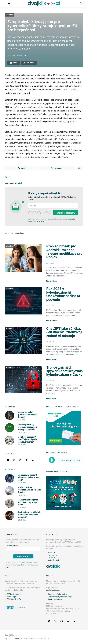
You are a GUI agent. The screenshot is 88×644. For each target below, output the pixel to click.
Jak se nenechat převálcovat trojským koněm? (28, 414)
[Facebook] (8, 460)
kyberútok (19, 183)
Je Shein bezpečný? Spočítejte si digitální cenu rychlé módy (28, 439)
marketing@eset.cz (53, 590)
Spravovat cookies (55, 599)
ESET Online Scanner (15, 594)
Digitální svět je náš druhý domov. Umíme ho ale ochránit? (30, 515)
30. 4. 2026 (22, 432)
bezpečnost (9, 183)
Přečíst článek (51, 281)
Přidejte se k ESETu (14, 599)
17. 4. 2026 (22, 483)
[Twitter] (14, 460)
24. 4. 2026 (22, 445)
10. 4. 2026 (22, 495)
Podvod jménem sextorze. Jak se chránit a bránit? (30, 490)
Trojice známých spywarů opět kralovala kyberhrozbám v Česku (64, 371)
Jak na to (52, 558)
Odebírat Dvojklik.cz (23, 556)
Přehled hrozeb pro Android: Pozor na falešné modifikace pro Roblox (64, 252)
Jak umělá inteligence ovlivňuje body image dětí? (28, 502)
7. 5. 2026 (22, 420)
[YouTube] (26, 460)
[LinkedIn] (33, 460)
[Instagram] (20, 460)
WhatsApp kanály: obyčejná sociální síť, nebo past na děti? (28, 427)
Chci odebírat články (66, 213)
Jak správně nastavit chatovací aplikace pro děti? (28, 477)
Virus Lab (9, 15)
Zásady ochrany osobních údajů (60, 597)
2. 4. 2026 (22, 508)
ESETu (17, 639)
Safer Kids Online (55, 560)
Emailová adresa (12, 546)
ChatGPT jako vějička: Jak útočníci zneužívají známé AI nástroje (64, 332)
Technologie (53, 555)
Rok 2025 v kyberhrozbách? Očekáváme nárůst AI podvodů (63, 294)
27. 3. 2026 (22, 520)
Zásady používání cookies (58, 594)
